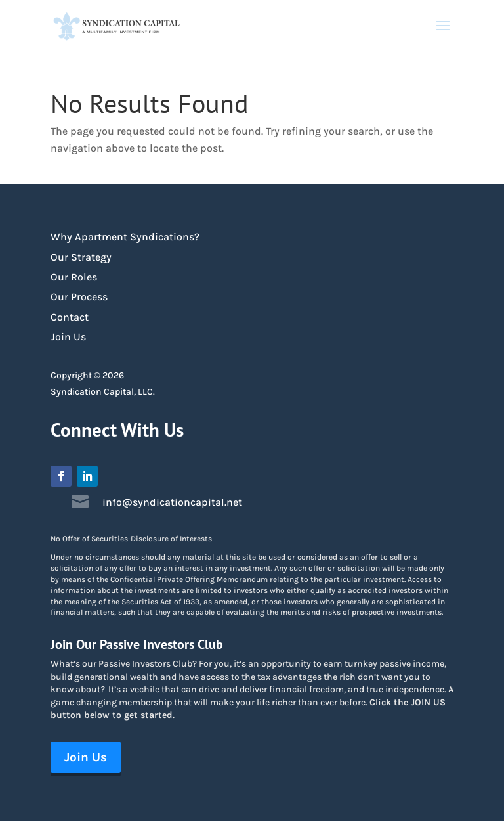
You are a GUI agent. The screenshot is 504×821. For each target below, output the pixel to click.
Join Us (68, 337)
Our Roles (74, 277)
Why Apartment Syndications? (125, 237)
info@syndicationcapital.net (172, 502)
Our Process (79, 297)
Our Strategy (81, 257)
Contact (70, 317)
